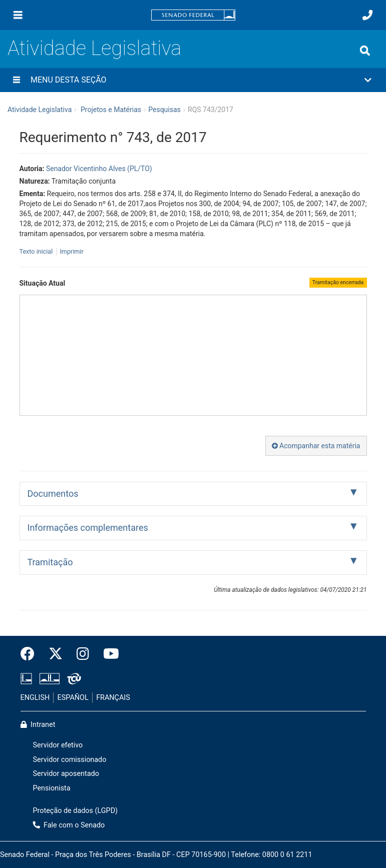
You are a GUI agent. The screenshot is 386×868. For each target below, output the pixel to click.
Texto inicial (37, 251)
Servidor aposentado (66, 774)
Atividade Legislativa (94, 48)
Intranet (38, 725)
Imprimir (71, 251)
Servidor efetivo (58, 745)
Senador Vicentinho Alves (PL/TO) (99, 169)
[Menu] (18, 15)
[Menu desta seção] (17, 80)
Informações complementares (88, 528)
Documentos (53, 494)
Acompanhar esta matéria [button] (316, 446)
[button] (193, 80)
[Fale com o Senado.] (367, 15)
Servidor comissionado (70, 760)
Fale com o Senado (69, 825)
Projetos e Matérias (111, 110)
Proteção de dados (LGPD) (76, 811)
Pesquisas (164, 110)
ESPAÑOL (73, 698)
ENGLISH (35, 698)
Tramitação (50, 562)
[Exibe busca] (365, 51)
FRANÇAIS (113, 698)
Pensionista (52, 788)
